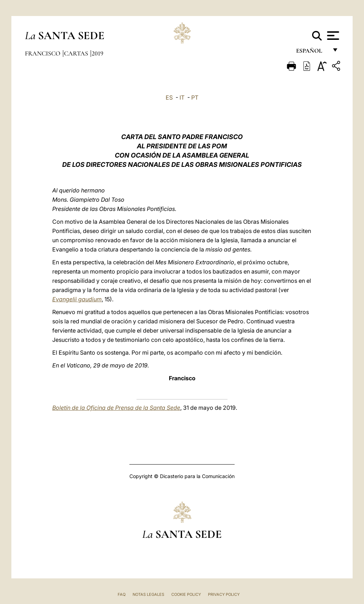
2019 (98, 53)
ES (169, 97)
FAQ (122, 594)
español (312, 52)
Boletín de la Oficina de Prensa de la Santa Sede (116, 408)
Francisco (43, 53)
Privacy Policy (224, 594)
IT (182, 97)
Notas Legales (148, 594)
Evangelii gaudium (77, 299)
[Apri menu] (332, 36)
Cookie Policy (186, 594)
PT (195, 97)
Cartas (77, 53)
